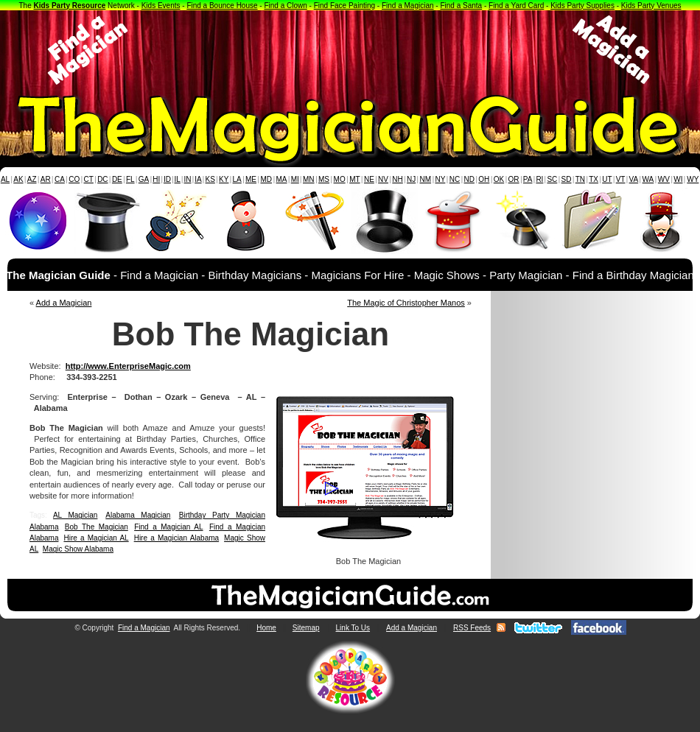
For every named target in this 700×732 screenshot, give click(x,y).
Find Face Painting (344, 6)
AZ (32, 179)
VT (621, 179)
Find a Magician (408, 6)
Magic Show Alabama (78, 549)
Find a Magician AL (168, 527)
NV (383, 179)
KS (210, 179)
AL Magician (75, 515)
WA (648, 179)
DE (117, 179)
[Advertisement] (350, 50)
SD (567, 179)
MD (267, 179)
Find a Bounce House (222, 6)
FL (130, 179)
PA (528, 179)
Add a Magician (64, 303)
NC (455, 179)
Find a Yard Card (516, 6)
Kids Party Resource (70, 6)
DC (102, 179)
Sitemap (306, 628)
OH (484, 179)
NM (426, 179)
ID (167, 179)
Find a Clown (285, 6)
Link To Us (353, 628)
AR (46, 179)
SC (552, 179)
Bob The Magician (97, 527)
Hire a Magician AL (96, 538)
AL (5, 179)
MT (354, 179)
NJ (411, 179)
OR (514, 179)
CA (60, 179)
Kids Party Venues (651, 6)
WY (693, 179)
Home (266, 628)
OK (499, 179)
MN (309, 179)
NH (397, 179)
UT (607, 179)
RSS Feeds (472, 628)
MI (295, 179)
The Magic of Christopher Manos (406, 303)
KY (224, 179)
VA (634, 179)
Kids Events (161, 6)
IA (198, 179)
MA (282, 179)
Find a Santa (461, 6)
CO (74, 179)
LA (237, 179)
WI (678, 179)
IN (187, 179)
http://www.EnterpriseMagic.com (128, 366)
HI (156, 179)
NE (369, 179)
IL (178, 179)
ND (469, 179)
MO (340, 179)
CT (89, 179)
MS (324, 179)
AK (18, 179)
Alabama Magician (138, 515)
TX (594, 179)
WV (664, 179)
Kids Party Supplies (582, 6)
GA (144, 179)
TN (580, 179)
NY (440, 179)
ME (251, 179)
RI (539, 179)
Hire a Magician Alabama (176, 538)
